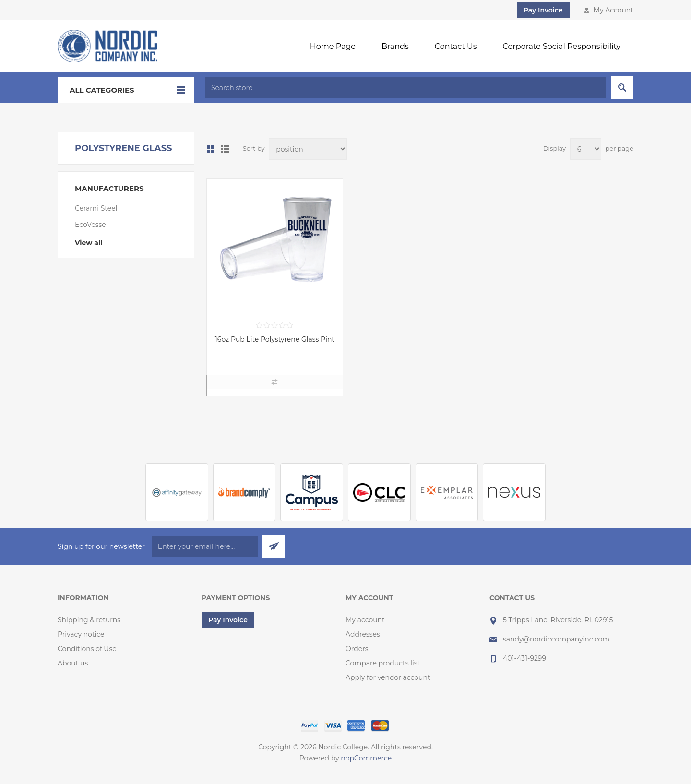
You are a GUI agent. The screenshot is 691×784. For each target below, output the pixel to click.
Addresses (363, 634)
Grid (211, 149)
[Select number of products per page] (586, 149)
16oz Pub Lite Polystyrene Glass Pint (275, 339)
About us (73, 663)
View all (89, 243)
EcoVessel (91, 225)
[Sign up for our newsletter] (205, 546)
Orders (357, 649)
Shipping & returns (89, 620)
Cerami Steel (96, 208)
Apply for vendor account (388, 677)
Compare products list (383, 663)
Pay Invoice (543, 10)
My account (365, 620)
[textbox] (406, 88)
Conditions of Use (87, 649)
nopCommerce (366, 758)
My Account (614, 10)
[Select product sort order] (308, 149)
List (225, 149)
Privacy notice (81, 634)
